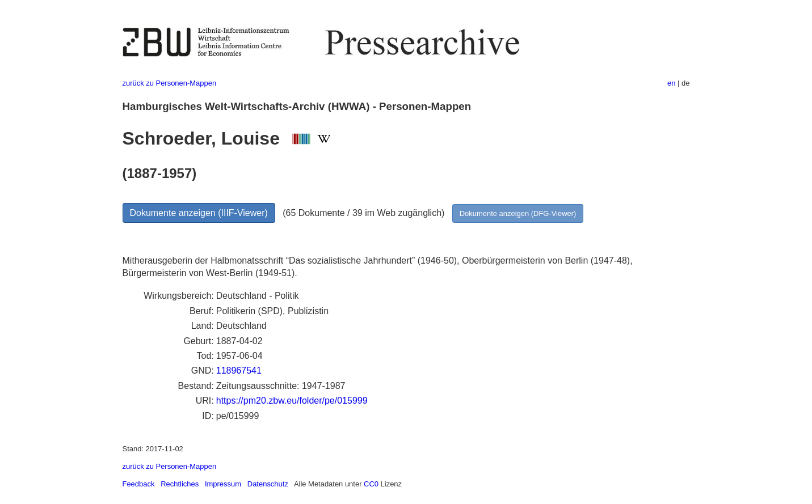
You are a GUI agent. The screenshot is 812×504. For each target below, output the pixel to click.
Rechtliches (180, 484)
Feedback (139, 484)
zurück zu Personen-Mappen (170, 83)
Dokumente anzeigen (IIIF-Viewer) (199, 213)
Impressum (223, 484)
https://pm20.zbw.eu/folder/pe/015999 (292, 401)
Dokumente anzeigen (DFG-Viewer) (518, 213)
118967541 (239, 370)
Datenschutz (268, 484)
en (671, 83)
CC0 (371, 484)
